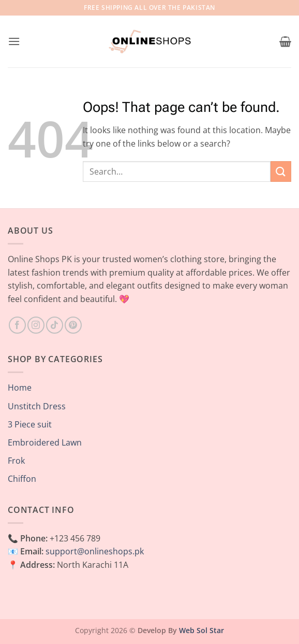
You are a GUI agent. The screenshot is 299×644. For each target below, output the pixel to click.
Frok (16, 461)
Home (20, 388)
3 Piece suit (30, 424)
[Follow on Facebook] (17, 325)
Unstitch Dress (37, 406)
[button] (14, 41)
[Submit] (281, 171)
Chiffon (22, 479)
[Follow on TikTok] (55, 325)
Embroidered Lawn (45, 442)
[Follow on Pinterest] (73, 325)
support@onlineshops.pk (95, 551)
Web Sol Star (201, 630)
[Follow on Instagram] (36, 325)
